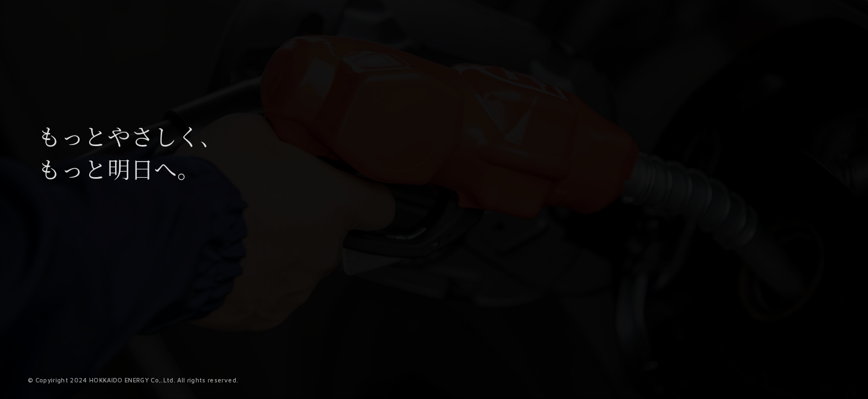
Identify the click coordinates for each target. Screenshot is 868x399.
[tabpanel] (657, 331)
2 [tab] (535, 392)
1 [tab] (525, 392)
